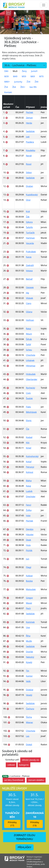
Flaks (28, 407)
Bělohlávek (31, 412)
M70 (41, 76)
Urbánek (30, 360)
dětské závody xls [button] (31, 760)
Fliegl (29, 567)
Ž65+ (23, 87)
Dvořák (29, 652)
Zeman (29, 118)
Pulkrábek (31, 252)
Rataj (28, 329)
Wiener (30, 722)
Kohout (30, 472)
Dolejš (29, 745)
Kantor (29, 676)
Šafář (29, 344)
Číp (28, 429)
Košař (29, 462)
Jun (28, 559)
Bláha (29, 481)
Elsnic (29, 420)
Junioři (34, 71)
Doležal (30, 690)
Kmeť (29, 448)
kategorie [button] (24, 765)
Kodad (29, 437)
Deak (28, 540)
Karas (29, 257)
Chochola (31, 355)
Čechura (30, 709)
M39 (6, 76)
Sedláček (30, 131)
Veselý (29, 695)
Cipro (29, 303)
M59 (24, 76)
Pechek (30, 112)
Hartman (30, 238)
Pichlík (29, 550)
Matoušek (31, 589)
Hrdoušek (31, 374)
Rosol (29, 164)
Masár (29, 603)
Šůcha (29, 717)
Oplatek (30, 287)
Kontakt (8, 92)
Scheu (29, 350)
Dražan (29, 186)
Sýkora (29, 222)
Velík (28, 681)
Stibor (29, 172)
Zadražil (30, 265)
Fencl (29, 505)
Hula (28, 545)
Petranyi (30, 467)
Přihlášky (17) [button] (12, 824)
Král (28, 211)
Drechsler (31, 497)
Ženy (24, 71)
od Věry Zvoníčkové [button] (14, 780)
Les (28, 736)
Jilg (27, 293)
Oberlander (32, 379)
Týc (28, 671)
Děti (6, 71)
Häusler (30, 535)
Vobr (28, 516)
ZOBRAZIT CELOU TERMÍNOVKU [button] (25, 837)
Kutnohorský (32, 456)
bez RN (33, 87)
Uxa (28, 627)
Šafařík (29, 227)
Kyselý (29, 662)
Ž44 (37, 82)
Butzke (29, 581)
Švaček (29, 398)
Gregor (29, 598)
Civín (28, 393)
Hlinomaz (31, 366)
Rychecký (31, 388)
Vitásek (30, 298)
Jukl (28, 137)
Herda (29, 123)
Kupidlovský (32, 195)
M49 (15, 76)
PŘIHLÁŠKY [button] (24, 847)
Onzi (28, 200)
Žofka (29, 510)
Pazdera (30, 142)
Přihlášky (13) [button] (35, 824)
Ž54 (6, 87)
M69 (33, 76)
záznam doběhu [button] (36, 780)
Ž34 (28, 82)
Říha (28, 636)
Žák (28, 217)
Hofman (30, 320)
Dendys (30, 529)
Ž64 (14, 87)
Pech (28, 608)
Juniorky (18, 82)
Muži (15, 71)
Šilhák (29, 339)
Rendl (29, 156)
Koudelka (31, 150)
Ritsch (29, 334)
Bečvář (29, 279)
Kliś (28, 443)
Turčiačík (30, 233)
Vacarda (30, 243)
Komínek (30, 622)
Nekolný (30, 657)
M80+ (7, 82)
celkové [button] (11, 765)
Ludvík (29, 491)
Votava (29, 271)
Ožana (29, 312)
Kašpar (29, 576)
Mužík (29, 641)
